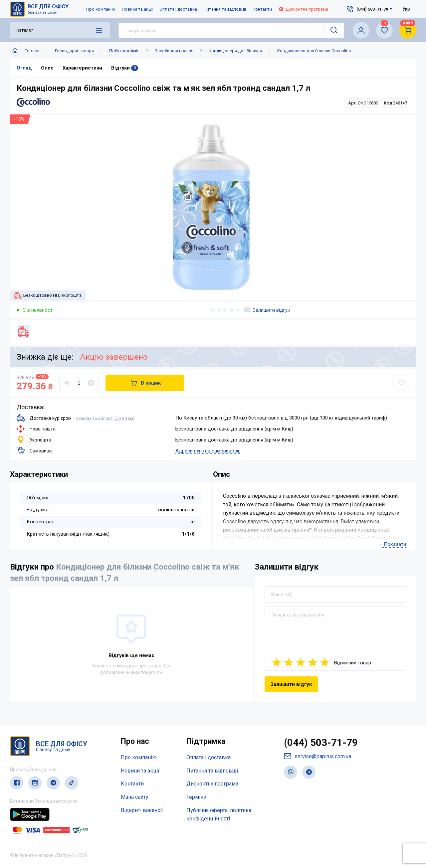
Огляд (24, 68)
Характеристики (83, 68)
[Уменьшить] (67, 383)
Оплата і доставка (178, 9)
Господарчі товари (74, 51)
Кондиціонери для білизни (235, 51)
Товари (32, 51)
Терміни (196, 797)
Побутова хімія (124, 51)
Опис (47, 68)
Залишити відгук (267, 310)
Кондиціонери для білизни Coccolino (314, 51)
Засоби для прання (174, 51)
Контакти (262, 9)
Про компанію (101, 9)
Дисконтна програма (303, 9)
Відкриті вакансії (142, 810)
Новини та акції (137, 9)
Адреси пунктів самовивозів (208, 451)
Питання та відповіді (225, 9)
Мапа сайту (135, 797)
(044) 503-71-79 (321, 743)
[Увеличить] (91, 383)
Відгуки (125, 68)
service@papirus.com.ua (318, 757)
